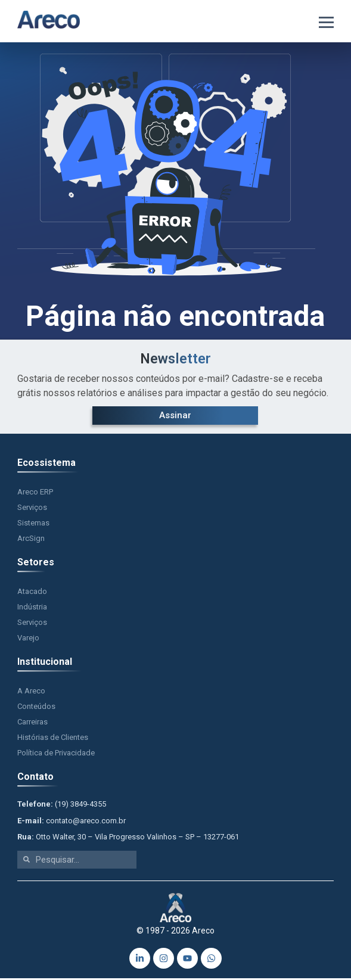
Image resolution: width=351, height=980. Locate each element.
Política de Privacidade (56, 755)
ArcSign (31, 541)
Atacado (32, 594)
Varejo (28, 640)
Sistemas (33, 525)
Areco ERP (35, 494)
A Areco (31, 693)
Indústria (32, 609)
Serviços (32, 510)
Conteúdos (36, 709)
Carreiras (32, 724)
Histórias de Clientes (53, 740)
